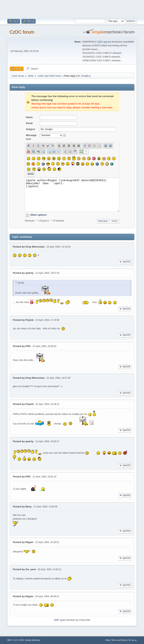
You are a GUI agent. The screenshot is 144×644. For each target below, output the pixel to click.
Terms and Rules (119, 640)
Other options (38, 215)
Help (107, 640)
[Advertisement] (72, 8)
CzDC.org (102, 42)
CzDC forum (22, 32)
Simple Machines (33, 640)
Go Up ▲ (133, 640)
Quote (125, 262)
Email (29, 123)
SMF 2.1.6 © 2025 (15, 640)
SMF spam (60, 620)
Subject (30, 129)
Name (29, 117)
